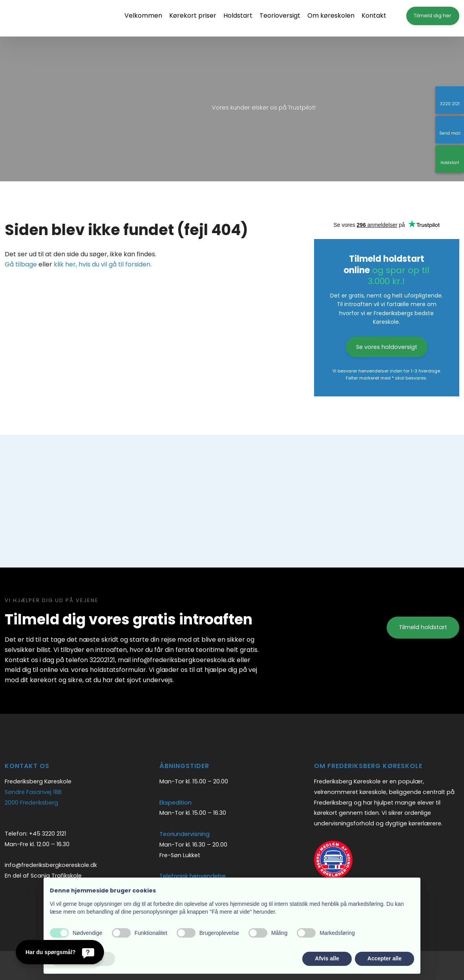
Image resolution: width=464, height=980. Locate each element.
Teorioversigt (280, 16)
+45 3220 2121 (47, 834)
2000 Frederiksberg (31, 803)
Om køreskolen (331, 16)
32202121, (103, 660)
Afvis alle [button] (327, 958)
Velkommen (143, 16)
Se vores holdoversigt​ (387, 347)
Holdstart (238, 16)
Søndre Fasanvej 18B (33, 792)
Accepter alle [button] (385, 958)
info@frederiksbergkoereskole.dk (51, 865)
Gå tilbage (21, 264)
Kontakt (374, 16)
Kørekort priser (193, 16)
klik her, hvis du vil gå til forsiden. (103, 264)
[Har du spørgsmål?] (60, 952)
